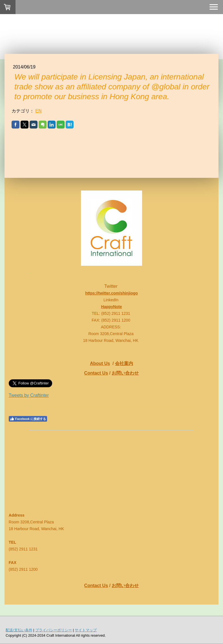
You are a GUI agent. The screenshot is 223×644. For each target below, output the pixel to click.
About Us (100, 363)
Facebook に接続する (28, 419)
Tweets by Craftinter (29, 395)
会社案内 (124, 363)
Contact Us (96, 373)
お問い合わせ (125, 373)
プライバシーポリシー (54, 630)
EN (38, 111)
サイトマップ (86, 630)
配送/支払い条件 (19, 630)
